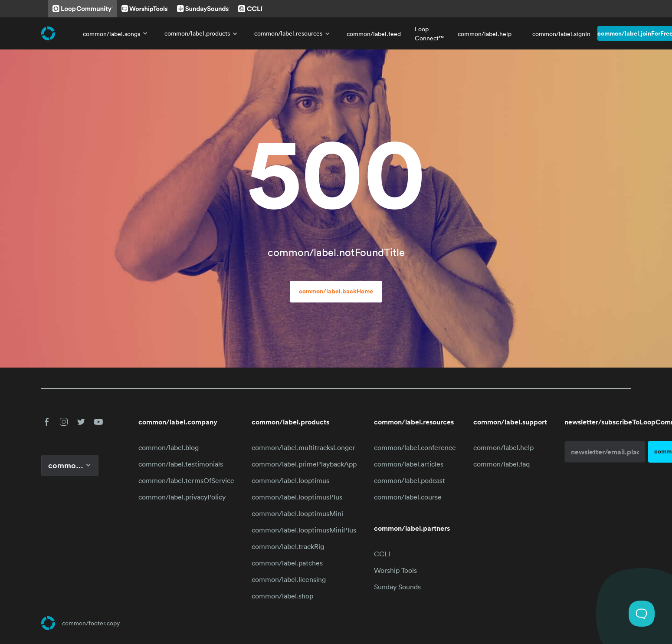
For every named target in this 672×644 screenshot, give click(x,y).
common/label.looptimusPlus (297, 497)
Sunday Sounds (397, 587)
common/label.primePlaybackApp (304, 464)
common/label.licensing (289, 579)
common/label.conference (415, 447)
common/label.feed (374, 34)
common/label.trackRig (288, 546)
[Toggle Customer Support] (642, 614)
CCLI (382, 554)
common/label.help (485, 34)
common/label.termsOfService (186, 480)
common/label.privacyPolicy (182, 497)
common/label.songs (117, 33)
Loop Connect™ (429, 33)
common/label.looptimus (290, 480)
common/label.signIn (561, 34)
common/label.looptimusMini (297, 513)
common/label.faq (502, 464)
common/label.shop (282, 596)
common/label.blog (169, 447)
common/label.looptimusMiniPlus (304, 530)
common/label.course (408, 497)
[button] (46, 422)
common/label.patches (287, 563)
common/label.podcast (410, 480)
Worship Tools (395, 570)
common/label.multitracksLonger (303, 447)
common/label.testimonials (181, 464)
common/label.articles (409, 464)
